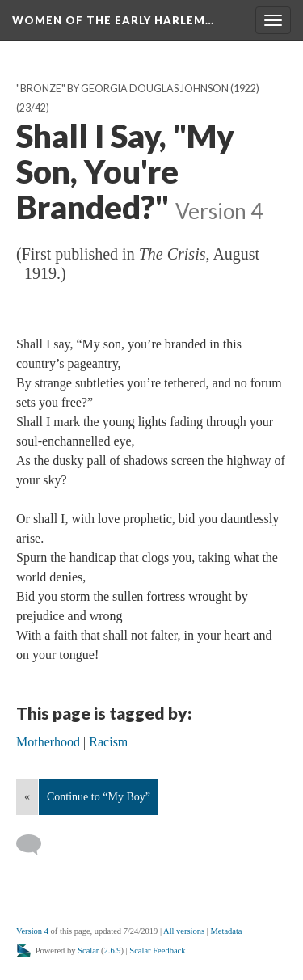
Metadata (226, 931)
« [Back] (27, 797)
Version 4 (32, 931)
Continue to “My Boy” (99, 797)
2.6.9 (113, 950)
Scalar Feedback (157, 950)
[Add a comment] (36, 845)
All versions (184, 931)
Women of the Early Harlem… (113, 20)
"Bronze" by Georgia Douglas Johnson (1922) (138, 89)
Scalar (88, 950)
